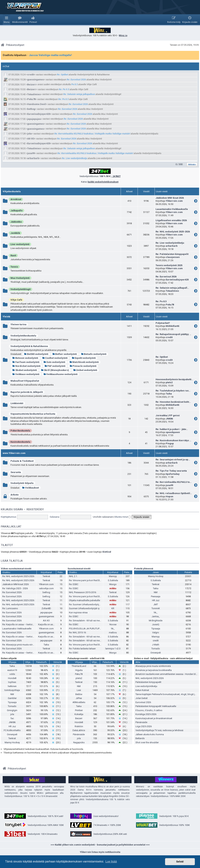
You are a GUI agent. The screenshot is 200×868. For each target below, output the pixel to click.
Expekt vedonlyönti (84, 358)
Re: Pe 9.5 (64, 89)
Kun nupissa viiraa (78, 612)
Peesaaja (156, 596)
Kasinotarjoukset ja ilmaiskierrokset (154, 718)
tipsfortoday (173, 474)
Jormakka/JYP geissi (168, 415)
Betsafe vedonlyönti (94, 354)
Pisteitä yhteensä (144, 569)
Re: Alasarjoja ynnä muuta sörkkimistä (22, 645)
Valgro (156, 632)
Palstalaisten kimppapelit (148, 682)
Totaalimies (34, 94)
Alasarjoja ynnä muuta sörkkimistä (153, 666)
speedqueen (173, 432)
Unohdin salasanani (103, 517)
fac (12, 718)
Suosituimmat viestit (79, 569)
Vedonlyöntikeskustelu (23, 336)
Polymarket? (163, 323)
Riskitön (79, 726)
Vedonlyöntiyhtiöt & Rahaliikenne (29, 346)
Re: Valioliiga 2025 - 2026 (15, 588)
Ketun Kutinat (142, 690)
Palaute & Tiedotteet (22, 461)
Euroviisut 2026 (143, 702)
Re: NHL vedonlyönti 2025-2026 (173, 232)
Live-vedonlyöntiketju (146, 686)
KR (113, 608)
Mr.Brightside (156, 621)
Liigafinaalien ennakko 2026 (171, 220)
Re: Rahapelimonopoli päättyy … (173, 334)
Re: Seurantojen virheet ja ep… (173, 460)
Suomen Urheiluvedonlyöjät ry (84, 608)
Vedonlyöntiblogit (20, 289)
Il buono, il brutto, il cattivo (149, 710)
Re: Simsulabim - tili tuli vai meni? (86, 621)
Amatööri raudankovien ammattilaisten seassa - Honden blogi (167, 674)
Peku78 (31, 99)
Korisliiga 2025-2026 (146, 714)
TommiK (156, 608)
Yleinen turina (18, 324)
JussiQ (156, 624)
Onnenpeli (156, 653)
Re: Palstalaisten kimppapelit (172, 254)
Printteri (79, 710)
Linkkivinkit (17, 403)
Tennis (14, 267)
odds (12, 674)
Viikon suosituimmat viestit (16, 569)
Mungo (113, 584)
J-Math (156, 645)
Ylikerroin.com (174, 201)
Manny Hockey (156, 576)
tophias (12, 682)
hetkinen (12, 686)
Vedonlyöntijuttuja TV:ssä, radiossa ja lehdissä (159, 730)
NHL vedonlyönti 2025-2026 (150, 678)
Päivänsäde (79, 734)
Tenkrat (46, 576)
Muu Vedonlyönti (20, 278)
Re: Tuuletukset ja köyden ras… (173, 391)
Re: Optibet (62, 75)
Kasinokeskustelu (20, 442)
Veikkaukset (30, 488)
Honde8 (12, 678)
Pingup (170, 443)
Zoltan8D (46, 608)
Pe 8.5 (75, 84)
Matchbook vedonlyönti (84, 362)
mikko (113, 588)
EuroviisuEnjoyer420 (39, 114)
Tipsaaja (156, 629)
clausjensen (173, 257)
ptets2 (169, 382)
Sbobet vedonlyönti (25, 370)
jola (29, 134)
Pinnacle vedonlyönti (83, 366)
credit (31, 75)
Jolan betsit (142, 698)
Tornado (156, 649)
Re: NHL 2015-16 (77, 632)
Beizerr (32, 85)
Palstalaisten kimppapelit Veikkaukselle (156, 706)
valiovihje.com (46, 588)
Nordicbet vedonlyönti (26, 366)
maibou (113, 632)
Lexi (79, 690)
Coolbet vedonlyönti (55, 358)
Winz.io (123, 35)
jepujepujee (34, 119)
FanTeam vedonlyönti (26, 362)
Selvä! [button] (180, 862)
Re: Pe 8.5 (63, 99)
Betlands (140, 738)
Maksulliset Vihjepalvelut (25, 381)
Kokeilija (79, 714)
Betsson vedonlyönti (25, 358)
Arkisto (15, 495)
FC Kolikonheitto (12, 730)
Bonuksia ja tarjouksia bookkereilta (154, 670)
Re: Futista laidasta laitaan (82, 649)
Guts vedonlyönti (54, 362)
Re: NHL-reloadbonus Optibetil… (174, 493)
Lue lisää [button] (111, 861)
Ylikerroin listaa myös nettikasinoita (100, 852)
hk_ (113, 629)
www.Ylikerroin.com (14, 453)
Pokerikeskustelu (20, 431)
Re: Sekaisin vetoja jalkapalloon (79, 94)
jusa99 (31, 153)
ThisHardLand (79, 666)
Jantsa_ (156, 616)
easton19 (12, 670)
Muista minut (123, 517)
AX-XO (31, 139)
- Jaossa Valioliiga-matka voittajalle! (49, 55)
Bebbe (79, 694)
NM (156, 592)
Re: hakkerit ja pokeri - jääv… (172, 429)
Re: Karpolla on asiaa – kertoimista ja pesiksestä (27, 624)
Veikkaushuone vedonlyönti (61, 374)
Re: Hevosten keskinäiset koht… (173, 402)
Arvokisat (16, 199)
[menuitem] (20, 20)
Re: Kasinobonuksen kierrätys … (173, 440)
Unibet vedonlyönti (85, 370)
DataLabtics (79, 730)
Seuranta (16, 472)
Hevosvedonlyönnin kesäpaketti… (174, 379)
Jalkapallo (16, 211)
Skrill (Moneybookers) (55, 370)
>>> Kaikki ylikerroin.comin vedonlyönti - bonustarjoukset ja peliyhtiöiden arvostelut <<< (100, 845)
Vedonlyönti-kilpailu (22, 483)
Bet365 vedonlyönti (36, 354)
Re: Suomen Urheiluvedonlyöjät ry (86, 604)
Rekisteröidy (35, 509)
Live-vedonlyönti (20, 244)
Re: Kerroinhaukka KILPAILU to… (174, 482)
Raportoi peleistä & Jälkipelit (27, 392)
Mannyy (113, 576)
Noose (113, 624)
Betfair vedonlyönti (65, 354)
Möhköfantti (173, 326)
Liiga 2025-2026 (144, 726)
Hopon (170, 496)
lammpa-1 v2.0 (113, 649)
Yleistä (6, 317)
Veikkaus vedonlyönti (26, 374)
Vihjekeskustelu (12, 191)
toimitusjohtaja (12, 690)
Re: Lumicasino (10, 608)
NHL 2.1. (73, 576)
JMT (156, 604)
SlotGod (107, 552)
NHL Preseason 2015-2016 (83, 592)
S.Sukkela (113, 580)
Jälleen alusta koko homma (150, 734)
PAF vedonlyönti (55, 366)
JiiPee (79, 698)
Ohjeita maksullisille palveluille (84, 600)
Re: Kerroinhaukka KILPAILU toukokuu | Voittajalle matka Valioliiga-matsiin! (92, 134)
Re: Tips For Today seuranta (171, 471)
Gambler (12, 698)
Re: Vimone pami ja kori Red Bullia (86, 580)
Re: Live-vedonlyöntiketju (75, 158)
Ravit (13, 256)
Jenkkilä (15, 233)
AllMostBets (79, 702)
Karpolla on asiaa (47, 624)
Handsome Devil (37, 104)
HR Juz (156, 600)
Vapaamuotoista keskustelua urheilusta (33, 414)
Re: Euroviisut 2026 (76, 80)
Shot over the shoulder (147, 742)
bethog (31, 109)
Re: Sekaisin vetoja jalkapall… (172, 288)
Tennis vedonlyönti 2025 (169, 265)
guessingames (36, 80)
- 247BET (116, 176)
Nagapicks (79, 742)
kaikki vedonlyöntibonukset (103, 182)
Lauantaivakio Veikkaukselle (172, 209)
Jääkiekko (16, 222)
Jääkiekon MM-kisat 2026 (170, 198)
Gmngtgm (12, 710)
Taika (169, 394)
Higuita (79, 670)
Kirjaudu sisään (12, 509)
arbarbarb (33, 158)
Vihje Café (16, 300)
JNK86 (169, 419)
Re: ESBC (74, 584)
